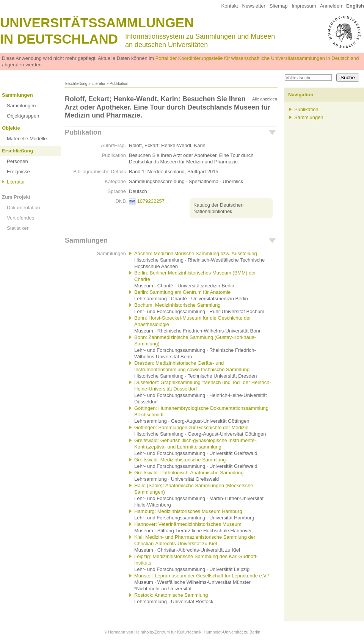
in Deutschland (59, 39)
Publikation (83, 132)
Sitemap (279, 6)
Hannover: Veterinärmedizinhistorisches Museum (188, 524)
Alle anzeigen (265, 99)
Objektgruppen (23, 116)
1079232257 (151, 201)
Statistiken (18, 228)
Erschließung (76, 84)
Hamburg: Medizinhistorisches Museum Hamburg (188, 511)
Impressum (304, 6)
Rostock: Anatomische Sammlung (171, 595)
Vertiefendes (20, 218)
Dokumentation (23, 208)
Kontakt (229, 6)
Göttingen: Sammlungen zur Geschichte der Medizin (191, 427)
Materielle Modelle (27, 139)
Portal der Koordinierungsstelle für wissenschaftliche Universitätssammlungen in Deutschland (257, 58)
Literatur (98, 84)
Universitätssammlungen (97, 23)
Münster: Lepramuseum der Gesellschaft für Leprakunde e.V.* (202, 576)
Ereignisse (18, 172)
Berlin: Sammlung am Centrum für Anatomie (182, 292)
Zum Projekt (16, 197)
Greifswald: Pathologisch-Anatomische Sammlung (189, 473)
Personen (17, 161)
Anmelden (331, 6)
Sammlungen (17, 95)
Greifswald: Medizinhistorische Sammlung (180, 460)
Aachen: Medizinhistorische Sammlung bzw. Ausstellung (196, 253)
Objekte (11, 128)
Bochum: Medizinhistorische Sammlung (177, 305)
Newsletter (253, 6)
